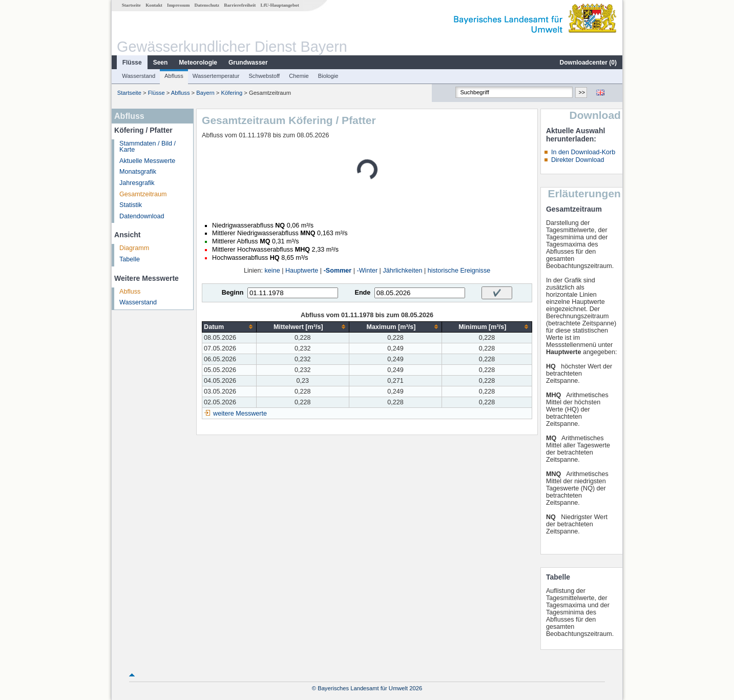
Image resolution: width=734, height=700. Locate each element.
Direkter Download (578, 160)
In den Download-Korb (583, 152)
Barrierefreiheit (240, 5)
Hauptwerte (302, 271)
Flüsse (132, 63)
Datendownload (142, 216)
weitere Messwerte (240, 414)
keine (272, 271)
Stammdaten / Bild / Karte (148, 147)
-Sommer (338, 271)
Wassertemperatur (216, 76)
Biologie (328, 76)
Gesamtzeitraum (143, 194)
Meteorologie (198, 63)
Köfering (232, 93)
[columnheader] (229, 327)
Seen (161, 63)
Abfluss (174, 76)
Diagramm (134, 248)
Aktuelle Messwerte (147, 161)
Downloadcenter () (588, 63)
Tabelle (130, 259)
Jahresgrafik (137, 183)
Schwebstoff (264, 76)
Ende (362, 293)
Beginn (233, 293)
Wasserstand (139, 76)
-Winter (368, 271)
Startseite (131, 5)
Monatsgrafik (138, 172)
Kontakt (154, 5)
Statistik (131, 205)
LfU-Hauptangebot (280, 5)
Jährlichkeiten (402, 271)
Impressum (178, 5)
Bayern (205, 93)
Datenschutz (207, 5)
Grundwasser (248, 63)
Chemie (299, 76)
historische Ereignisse (459, 271)
